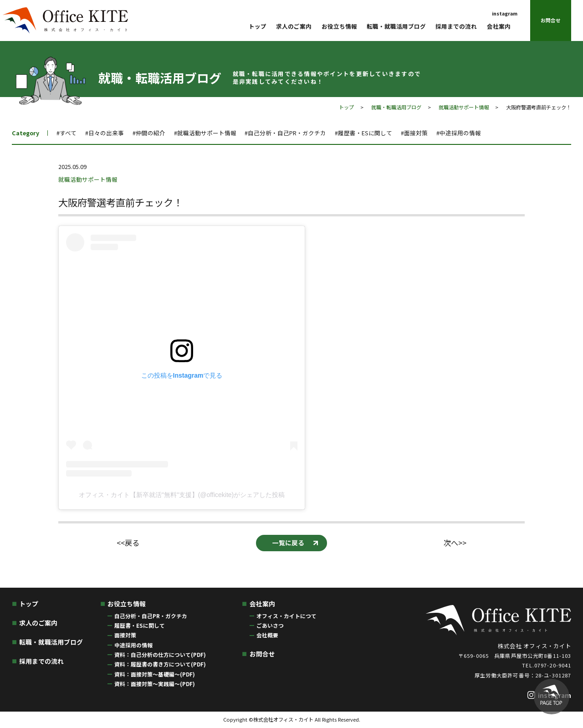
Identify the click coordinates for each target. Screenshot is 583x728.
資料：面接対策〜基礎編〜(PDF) (155, 674)
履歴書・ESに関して (140, 625)
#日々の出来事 (105, 133)
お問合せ (551, 20)
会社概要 (267, 635)
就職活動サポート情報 (464, 107)
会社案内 (499, 26)
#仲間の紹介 (149, 133)
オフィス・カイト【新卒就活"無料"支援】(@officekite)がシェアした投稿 (182, 495)
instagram (505, 13)
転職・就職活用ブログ (396, 26)
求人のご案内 (294, 26)
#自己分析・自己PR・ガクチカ (285, 133)
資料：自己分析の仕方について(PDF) (160, 654)
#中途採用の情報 (459, 133)
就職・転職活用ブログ (396, 107)
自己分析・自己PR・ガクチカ (151, 616)
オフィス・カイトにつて (286, 616)
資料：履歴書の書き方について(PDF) (160, 664)
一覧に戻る (288, 543)
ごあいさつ (270, 625)
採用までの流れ (456, 26)
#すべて (66, 133)
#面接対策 (414, 133)
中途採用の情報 (133, 645)
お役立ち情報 (339, 26)
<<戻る (128, 543)
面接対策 (125, 635)
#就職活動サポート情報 (205, 133)
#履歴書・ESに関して (363, 133)
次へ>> (455, 543)
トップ (258, 26)
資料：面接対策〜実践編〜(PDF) (155, 684)
